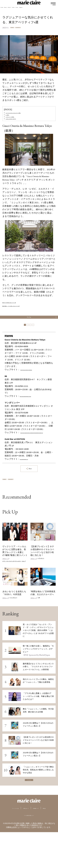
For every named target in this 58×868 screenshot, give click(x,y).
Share (29, 494)
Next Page (29, 326)
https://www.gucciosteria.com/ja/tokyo (22, 388)
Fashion (5, 10)
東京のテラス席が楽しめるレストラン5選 (23, 308)
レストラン (33, 28)
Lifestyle (26, 10)
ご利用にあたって (41, 839)
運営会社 (40, 844)
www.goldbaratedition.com (32, 484)
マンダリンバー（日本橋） (19, 120)
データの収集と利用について (29, 851)
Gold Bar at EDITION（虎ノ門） (21, 124)
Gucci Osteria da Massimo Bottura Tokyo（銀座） (28, 113)
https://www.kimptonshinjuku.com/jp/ (37, 415)
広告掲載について (23, 844)
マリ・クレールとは (18, 839)
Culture (36, 10)
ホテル (17, 28)
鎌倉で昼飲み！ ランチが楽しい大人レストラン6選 (29, 311)
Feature (47, 10)
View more (29, 809)
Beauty (15, 10)
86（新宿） (11, 117)
